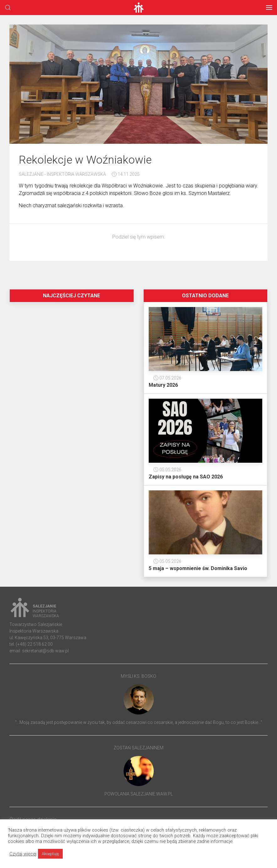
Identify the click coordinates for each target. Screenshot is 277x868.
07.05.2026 (167, 378)
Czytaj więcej (23, 854)
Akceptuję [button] (50, 854)
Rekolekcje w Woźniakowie (85, 160)
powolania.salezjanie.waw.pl (139, 794)
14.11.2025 (126, 174)
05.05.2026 (167, 470)
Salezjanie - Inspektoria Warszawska (62, 174)
